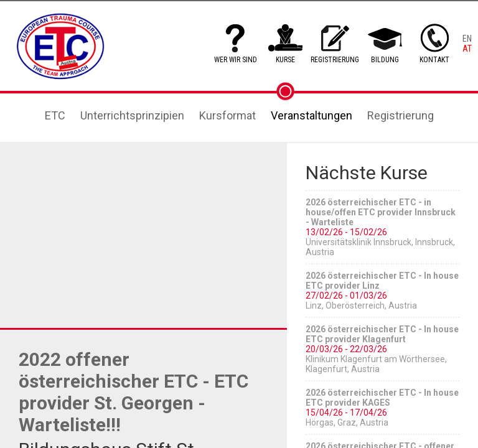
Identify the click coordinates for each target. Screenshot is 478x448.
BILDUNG (385, 60)
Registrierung (401, 115)
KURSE (285, 60)
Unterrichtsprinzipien (132, 115)
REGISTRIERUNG (335, 60)
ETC (55, 115)
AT (467, 49)
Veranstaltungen (312, 115)
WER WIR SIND (236, 60)
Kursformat (227, 115)
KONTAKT (434, 60)
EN (467, 39)
